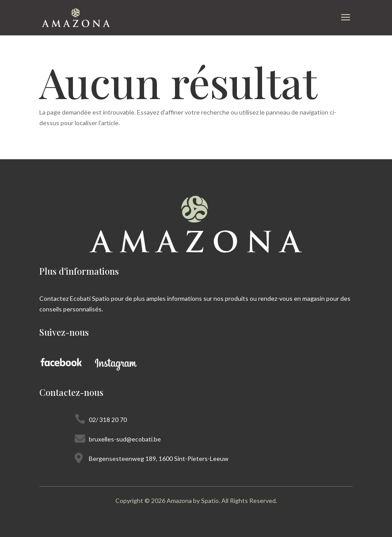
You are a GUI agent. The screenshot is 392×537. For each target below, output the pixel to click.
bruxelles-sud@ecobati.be (125, 439)
